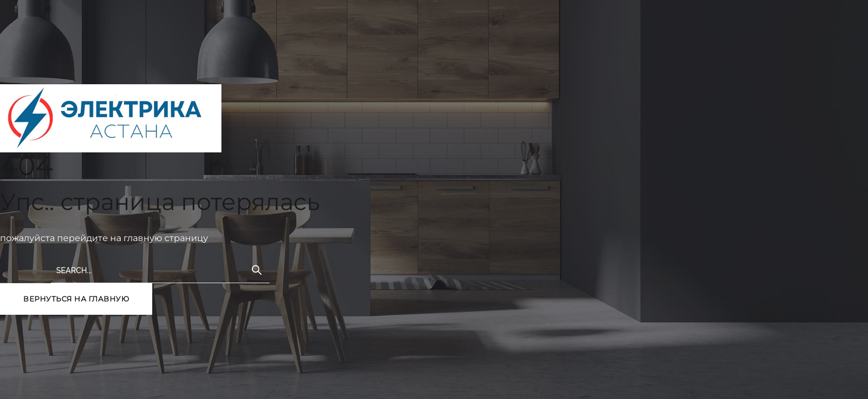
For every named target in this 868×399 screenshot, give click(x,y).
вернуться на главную (76, 299)
